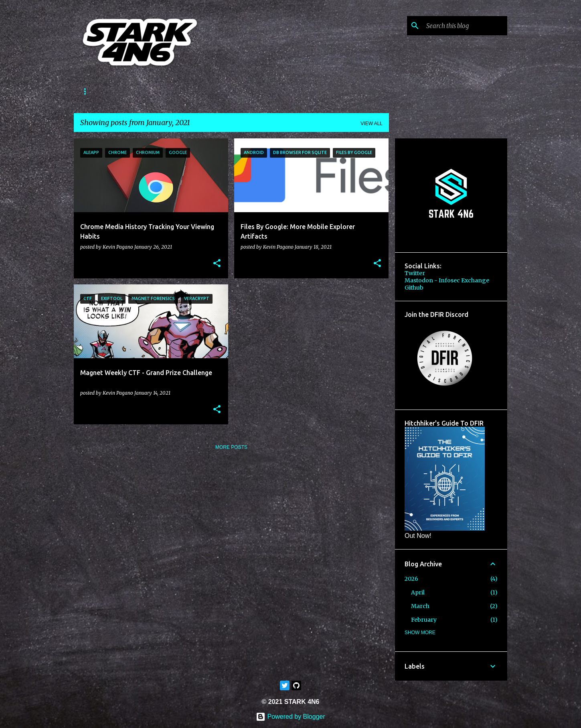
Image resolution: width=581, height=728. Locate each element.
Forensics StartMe (142, 91)
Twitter (415, 273)
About (89, 91)
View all (371, 124)
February (424, 620)
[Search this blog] (465, 26)
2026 (411, 579)
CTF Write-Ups (205, 91)
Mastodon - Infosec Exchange (447, 280)
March (420, 606)
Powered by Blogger (290, 717)
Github (414, 288)
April (418, 592)
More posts (231, 447)
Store (251, 91)
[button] (217, 264)
